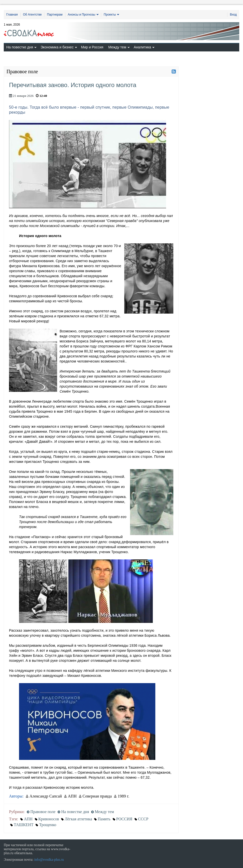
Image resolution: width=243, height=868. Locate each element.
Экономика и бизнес (57, 47)
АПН (28, 819)
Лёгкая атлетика (78, 819)
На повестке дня (20, 47)
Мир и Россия (92, 47)
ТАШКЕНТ (24, 825)
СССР (143, 819)
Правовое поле (41, 812)
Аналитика (142, 47)
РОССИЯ (124, 819)
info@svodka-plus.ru (49, 860)
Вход (233, 15)
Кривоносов (49, 819)
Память (104, 819)
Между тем (117, 47)
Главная (12, 15)
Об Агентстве (32, 15)
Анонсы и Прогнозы (82, 15)
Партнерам (55, 15)
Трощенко (48, 825)
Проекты (110, 15)
